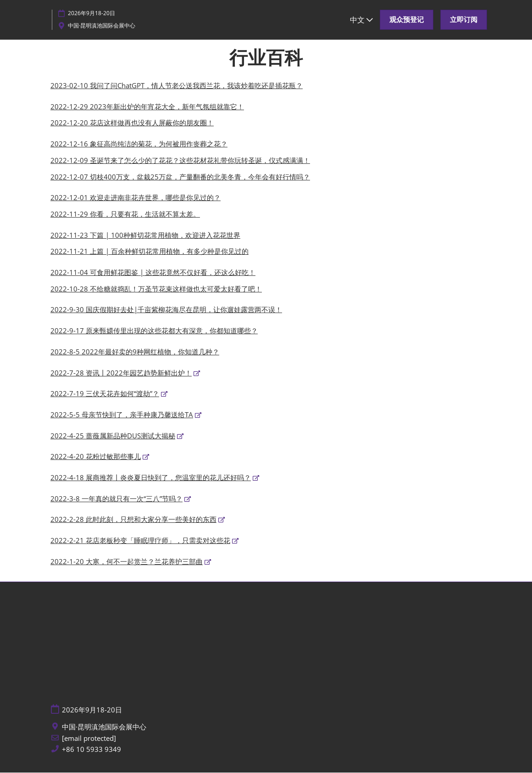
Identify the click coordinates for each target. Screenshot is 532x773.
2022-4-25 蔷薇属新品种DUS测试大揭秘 (113, 436)
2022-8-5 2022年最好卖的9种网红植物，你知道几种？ (135, 352)
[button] (407, 20)
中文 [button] (361, 20)
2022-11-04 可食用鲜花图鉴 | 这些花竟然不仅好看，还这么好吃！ (153, 273)
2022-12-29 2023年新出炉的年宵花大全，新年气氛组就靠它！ (147, 107)
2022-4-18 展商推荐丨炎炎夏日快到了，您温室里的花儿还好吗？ (151, 478)
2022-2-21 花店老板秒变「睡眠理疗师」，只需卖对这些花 (140, 541)
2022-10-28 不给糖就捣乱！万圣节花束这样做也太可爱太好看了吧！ (156, 289)
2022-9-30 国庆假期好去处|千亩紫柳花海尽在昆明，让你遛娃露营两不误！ (166, 310)
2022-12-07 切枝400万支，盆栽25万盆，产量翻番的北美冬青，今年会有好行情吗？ (180, 177)
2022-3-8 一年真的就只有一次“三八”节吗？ (116, 499)
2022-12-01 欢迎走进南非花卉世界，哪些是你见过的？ (136, 198)
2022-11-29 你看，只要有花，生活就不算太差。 (125, 214)
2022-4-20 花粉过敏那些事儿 (96, 457)
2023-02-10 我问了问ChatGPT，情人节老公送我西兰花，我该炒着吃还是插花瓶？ (177, 86)
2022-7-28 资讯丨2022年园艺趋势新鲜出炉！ (121, 373)
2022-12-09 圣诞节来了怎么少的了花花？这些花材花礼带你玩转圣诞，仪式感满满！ (180, 161)
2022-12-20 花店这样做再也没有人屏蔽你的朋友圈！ (132, 123)
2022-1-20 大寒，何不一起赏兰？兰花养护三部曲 (127, 562)
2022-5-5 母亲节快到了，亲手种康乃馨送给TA (122, 415)
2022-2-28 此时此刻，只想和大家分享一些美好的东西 (133, 520)
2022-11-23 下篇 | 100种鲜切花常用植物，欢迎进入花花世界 (145, 235)
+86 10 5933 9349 (91, 750)
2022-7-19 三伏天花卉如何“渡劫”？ (105, 394)
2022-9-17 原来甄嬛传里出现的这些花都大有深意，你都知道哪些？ (154, 331)
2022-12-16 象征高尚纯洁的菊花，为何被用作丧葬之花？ (139, 144)
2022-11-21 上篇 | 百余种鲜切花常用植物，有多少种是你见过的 (150, 252)
